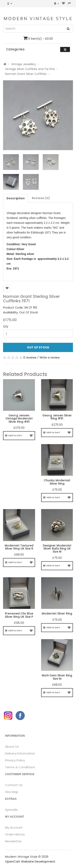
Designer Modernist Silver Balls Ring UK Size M (57, 549)
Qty (6, 326)
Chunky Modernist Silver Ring (57, 482)
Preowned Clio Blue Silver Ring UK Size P (19, 615)
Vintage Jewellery (24, 64)
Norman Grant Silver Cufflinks (26, 74)
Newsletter (13, 841)
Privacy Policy (15, 760)
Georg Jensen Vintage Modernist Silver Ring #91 (19, 419)
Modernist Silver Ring (57, 613)
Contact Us (14, 785)
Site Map (12, 792)
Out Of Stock (38, 347)
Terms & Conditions (20, 767)
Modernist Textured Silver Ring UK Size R (19, 547)
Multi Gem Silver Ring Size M (57, 677)
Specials (11, 810)
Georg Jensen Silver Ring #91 (57, 417)
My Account (14, 827)
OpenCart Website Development (30, 861)
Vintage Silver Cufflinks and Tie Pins (30, 69)
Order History (15, 834)
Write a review (50, 358)
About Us (12, 747)
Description (16, 198)
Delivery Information (20, 753)
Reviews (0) (41, 198)
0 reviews (30, 358)
